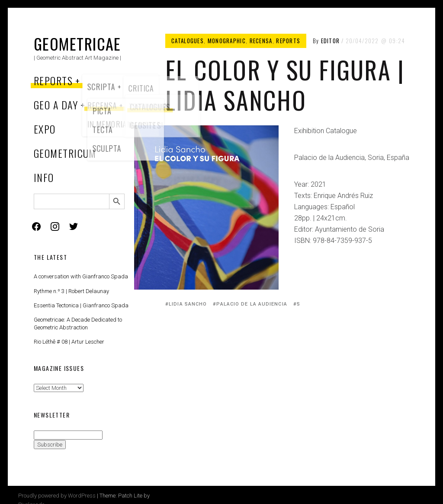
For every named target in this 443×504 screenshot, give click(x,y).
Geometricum (65, 153)
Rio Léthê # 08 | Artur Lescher (69, 342)
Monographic (227, 41)
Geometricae (77, 43)
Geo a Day (56, 105)
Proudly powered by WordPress (57, 496)
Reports (53, 80)
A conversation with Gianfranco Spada (81, 276)
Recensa (261, 41)
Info (44, 177)
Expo (45, 129)
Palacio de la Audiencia (252, 304)
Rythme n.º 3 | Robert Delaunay (71, 291)
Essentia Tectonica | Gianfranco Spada (81, 305)
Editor (331, 41)
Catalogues (188, 41)
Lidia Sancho (188, 304)
